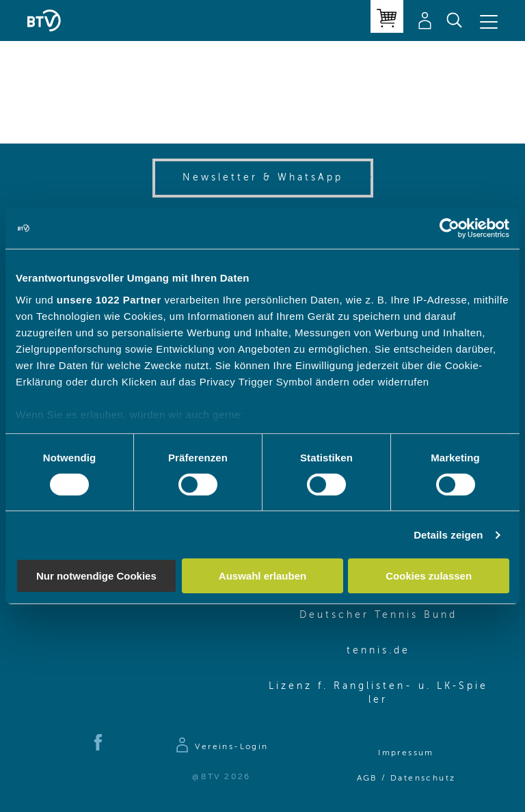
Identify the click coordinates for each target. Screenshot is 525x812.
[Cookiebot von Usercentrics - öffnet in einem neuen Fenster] (449, 228)
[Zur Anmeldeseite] (221, 747)
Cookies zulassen (429, 576)
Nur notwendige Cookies (96, 576)
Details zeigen (448, 535)
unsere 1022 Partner (109, 299)
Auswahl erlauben (262, 576)
